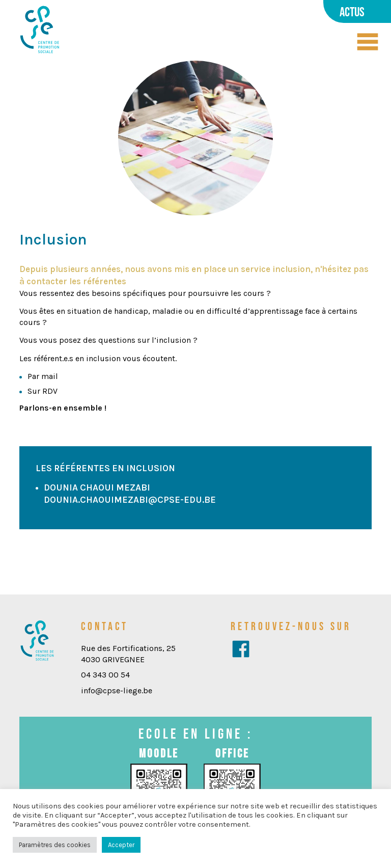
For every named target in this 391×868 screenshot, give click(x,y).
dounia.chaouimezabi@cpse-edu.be (130, 500)
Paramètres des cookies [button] (55, 845)
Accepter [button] (121, 845)
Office (232, 753)
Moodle (159, 753)
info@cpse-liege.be (117, 690)
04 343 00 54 (105, 675)
